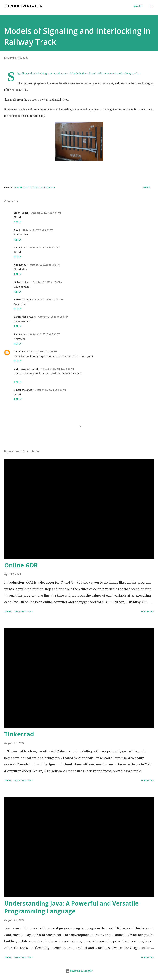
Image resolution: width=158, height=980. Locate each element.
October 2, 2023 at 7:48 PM (45, 265)
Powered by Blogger (79, 971)
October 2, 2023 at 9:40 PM (53, 317)
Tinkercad (19, 734)
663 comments (24, 780)
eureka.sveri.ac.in (24, 6)
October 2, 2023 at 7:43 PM (38, 230)
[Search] (138, 6)
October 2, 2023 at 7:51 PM (48, 299)
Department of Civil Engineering (34, 187)
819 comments (24, 957)
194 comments (24, 611)
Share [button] (146, 187)
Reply (18, 222)
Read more (147, 611)
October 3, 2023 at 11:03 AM (41, 352)
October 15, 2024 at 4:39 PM (58, 369)
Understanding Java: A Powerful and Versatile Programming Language (71, 907)
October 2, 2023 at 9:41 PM (45, 334)
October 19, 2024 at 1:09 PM (50, 390)
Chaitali (18, 352)
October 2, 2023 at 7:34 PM (46, 213)
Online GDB (21, 565)
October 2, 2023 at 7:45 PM (45, 247)
